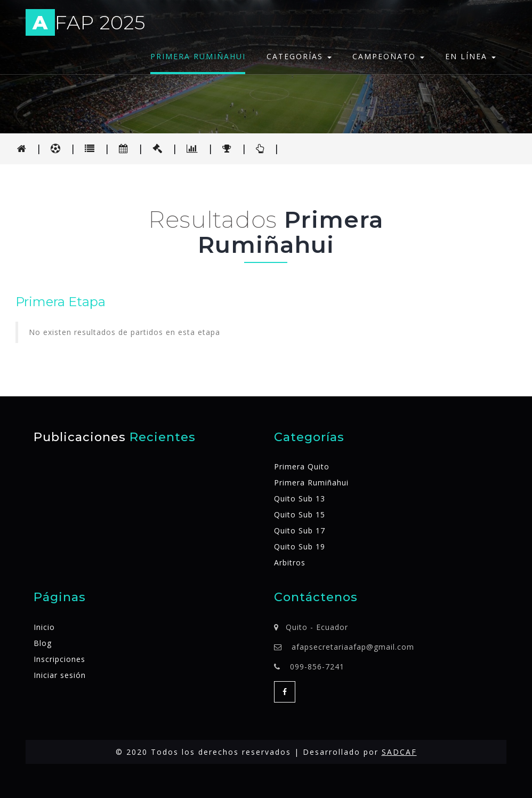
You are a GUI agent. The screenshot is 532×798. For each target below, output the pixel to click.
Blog (43, 643)
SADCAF (399, 752)
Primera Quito (302, 466)
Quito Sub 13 (300, 498)
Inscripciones (59, 659)
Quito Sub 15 (300, 514)
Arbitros (290, 562)
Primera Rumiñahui (198, 56)
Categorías (299, 56)
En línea (470, 56)
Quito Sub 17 (300, 530)
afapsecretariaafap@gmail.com (353, 647)
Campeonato (388, 56)
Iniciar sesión (60, 675)
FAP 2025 (86, 24)
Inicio (44, 627)
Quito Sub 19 (300, 546)
